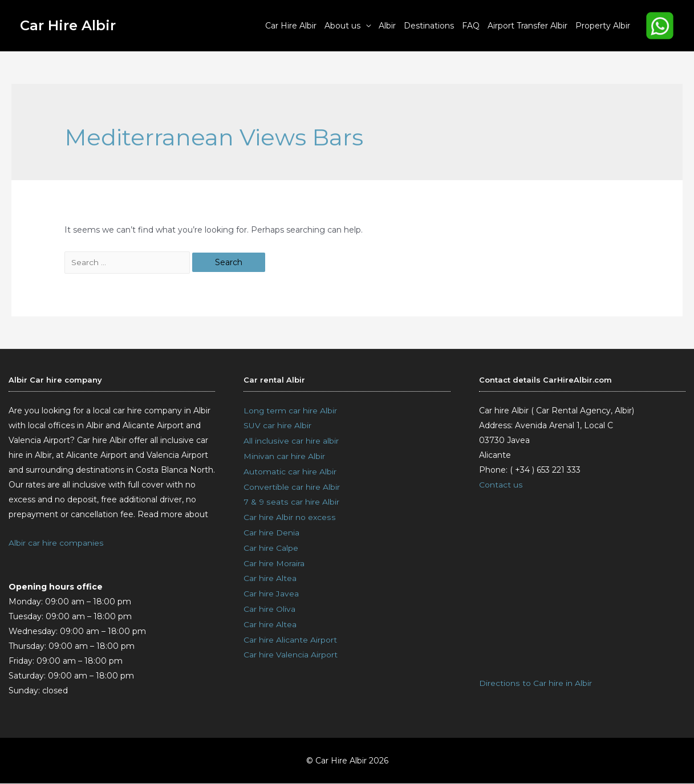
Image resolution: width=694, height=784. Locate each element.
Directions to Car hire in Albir (535, 684)
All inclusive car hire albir (291, 441)
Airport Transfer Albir (527, 26)
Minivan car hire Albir (284, 456)
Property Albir (603, 26)
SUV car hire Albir (277, 426)
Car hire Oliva (269, 604)
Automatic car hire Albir (290, 471)
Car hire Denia (271, 530)
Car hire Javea (271, 590)
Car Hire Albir (68, 25)
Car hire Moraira (274, 560)
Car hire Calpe (271, 545)
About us (342, 26)
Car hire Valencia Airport (291, 649)
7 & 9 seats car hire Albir (291, 501)
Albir (387, 26)
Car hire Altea (270, 575)
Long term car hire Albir (291, 412)
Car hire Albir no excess (289, 515)
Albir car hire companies (56, 544)
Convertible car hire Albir (292, 486)
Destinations (429, 26)
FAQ (471, 26)
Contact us (501, 486)
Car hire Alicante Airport (290, 634)
